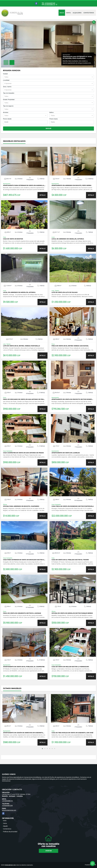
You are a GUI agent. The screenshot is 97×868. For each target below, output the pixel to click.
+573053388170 (50, 4)
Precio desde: (7, 119)
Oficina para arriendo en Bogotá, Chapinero (21, 506)
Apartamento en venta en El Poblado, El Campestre (24, 667)
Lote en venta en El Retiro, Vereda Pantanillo (21, 346)
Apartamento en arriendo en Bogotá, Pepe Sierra (71, 185)
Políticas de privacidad (10, 832)
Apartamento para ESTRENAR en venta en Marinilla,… (24, 185)
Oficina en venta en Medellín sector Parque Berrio (72, 613)
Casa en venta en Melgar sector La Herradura (70, 667)
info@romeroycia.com (9, 810)
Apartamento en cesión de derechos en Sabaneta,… (24, 733)
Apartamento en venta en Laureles (66, 453)
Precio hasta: (54, 119)
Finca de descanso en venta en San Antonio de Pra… (24, 399)
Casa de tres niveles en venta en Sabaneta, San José (72, 733)
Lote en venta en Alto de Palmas (65, 292)
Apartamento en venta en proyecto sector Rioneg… (72, 399)
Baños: (52, 112)
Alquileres (77, 13)
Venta (68, 13)
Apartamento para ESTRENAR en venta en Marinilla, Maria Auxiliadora (77, 57)
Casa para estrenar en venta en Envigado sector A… (24, 560)
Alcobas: (6, 112)
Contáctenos (89, 13)
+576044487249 (50, 3)
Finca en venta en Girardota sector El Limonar (22, 613)
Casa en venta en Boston (13, 239)
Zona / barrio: (7, 87)
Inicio (62, 13)
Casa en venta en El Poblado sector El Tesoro (70, 560)
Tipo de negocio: (8, 106)
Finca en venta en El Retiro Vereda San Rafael (70, 346)
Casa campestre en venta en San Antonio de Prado (23, 453)
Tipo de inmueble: (9, 93)
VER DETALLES (24, 161)
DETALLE (42, 195)
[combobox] (48, 77)
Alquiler (5, 826)
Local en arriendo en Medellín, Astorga (68, 239)
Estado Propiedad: (9, 100)
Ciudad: (6, 74)
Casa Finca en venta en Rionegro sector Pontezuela (73, 506)
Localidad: (6, 80)
